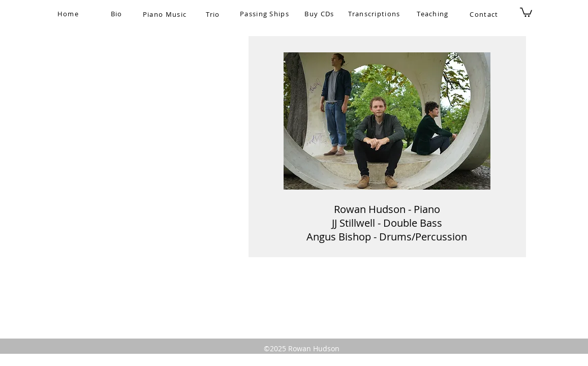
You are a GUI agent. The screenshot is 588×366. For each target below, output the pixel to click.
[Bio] (118, 14)
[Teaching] (434, 14)
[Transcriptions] (376, 14)
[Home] (69, 14)
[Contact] (485, 14)
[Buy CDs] (321, 14)
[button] (526, 12)
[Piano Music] (166, 14)
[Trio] (214, 14)
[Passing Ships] (266, 14)
